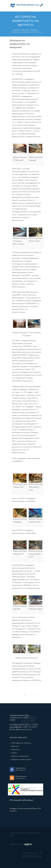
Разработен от (21, 844)
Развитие (34, 30)
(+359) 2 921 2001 (31, 725)
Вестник (15, 746)
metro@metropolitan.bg (22, 730)
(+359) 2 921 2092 (29, 727)
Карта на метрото (20, 756)
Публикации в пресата (21, 743)
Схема (14, 753)
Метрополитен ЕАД (21, 30)
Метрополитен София (21, 760)
